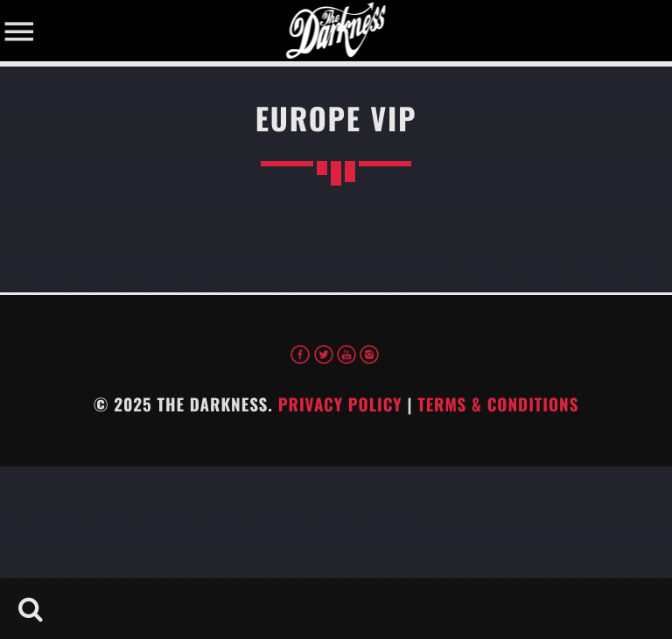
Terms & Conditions (498, 404)
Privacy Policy (340, 404)
